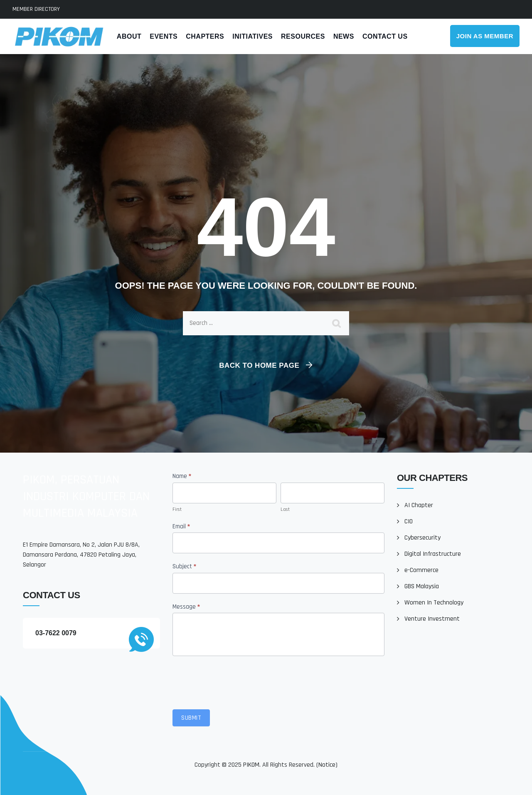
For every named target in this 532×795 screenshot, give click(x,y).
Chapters (205, 36)
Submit (191, 718)
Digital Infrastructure (433, 554)
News (344, 36)
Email (181, 526)
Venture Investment (432, 619)
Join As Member (485, 36)
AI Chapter (419, 505)
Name (182, 476)
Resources (303, 36)
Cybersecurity (422, 538)
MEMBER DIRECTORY (36, 9)
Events (164, 36)
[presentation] (236, 681)
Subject (184, 566)
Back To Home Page (259, 365)
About (129, 36)
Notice (327, 765)
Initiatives (252, 36)
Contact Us (385, 36)
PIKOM (251, 765)
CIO (409, 521)
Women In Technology (434, 603)
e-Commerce (421, 570)
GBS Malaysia (422, 586)
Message (186, 607)
